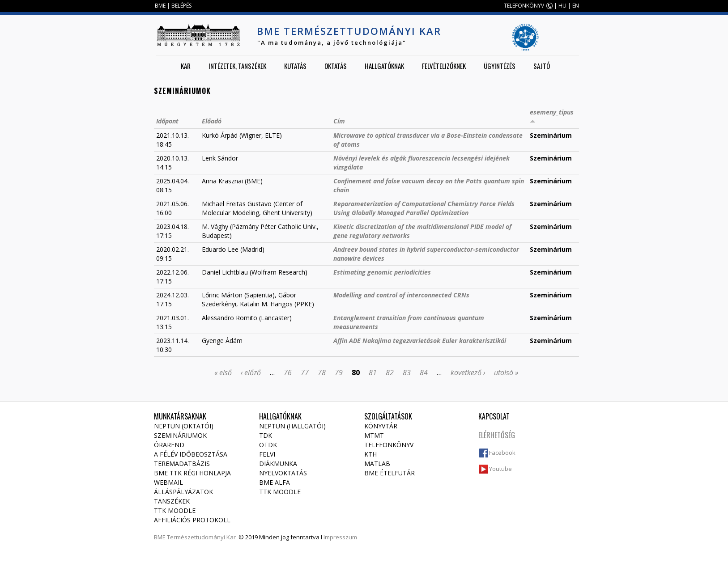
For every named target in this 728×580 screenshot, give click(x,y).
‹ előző (251, 373)
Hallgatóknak (384, 66)
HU (562, 6)
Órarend (169, 445)
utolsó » (506, 373)
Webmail (168, 482)
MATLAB (377, 464)
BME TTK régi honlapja (192, 473)
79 (339, 373)
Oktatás (336, 66)
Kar (186, 66)
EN (576, 6)
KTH (370, 454)
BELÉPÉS (181, 6)
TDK (266, 435)
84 (424, 373)
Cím (339, 121)
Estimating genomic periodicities (382, 272)
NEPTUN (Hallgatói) (292, 426)
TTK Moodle (175, 510)
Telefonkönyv (389, 445)
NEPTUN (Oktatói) (184, 426)
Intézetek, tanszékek (237, 66)
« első (223, 373)
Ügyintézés (500, 66)
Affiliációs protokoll (192, 520)
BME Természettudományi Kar (349, 31)
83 (407, 373)
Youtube (500, 469)
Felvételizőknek (444, 66)
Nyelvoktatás (283, 473)
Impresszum (340, 537)
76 (288, 373)
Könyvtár (381, 426)
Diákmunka (278, 464)
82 (390, 373)
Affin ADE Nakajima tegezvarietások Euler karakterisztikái (420, 341)
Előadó (212, 121)
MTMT (374, 435)
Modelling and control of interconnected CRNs (401, 295)
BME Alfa (275, 482)
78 (322, 373)
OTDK (268, 445)
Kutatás (295, 66)
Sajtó (542, 66)
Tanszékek (172, 501)
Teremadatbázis (182, 464)
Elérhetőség (497, 435)
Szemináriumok (180, 435)
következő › (468, 373)
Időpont (167, 121)
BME (160, 6)
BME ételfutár (390, 473)
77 (305, 373)
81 (373, 373)
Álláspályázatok (183, 492)
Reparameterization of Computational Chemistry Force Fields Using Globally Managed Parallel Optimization (424, 208)
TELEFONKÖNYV (524, 6)
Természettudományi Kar (201, 537)
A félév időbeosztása (191, 454)
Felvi (267, 454)
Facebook (502, 453)
